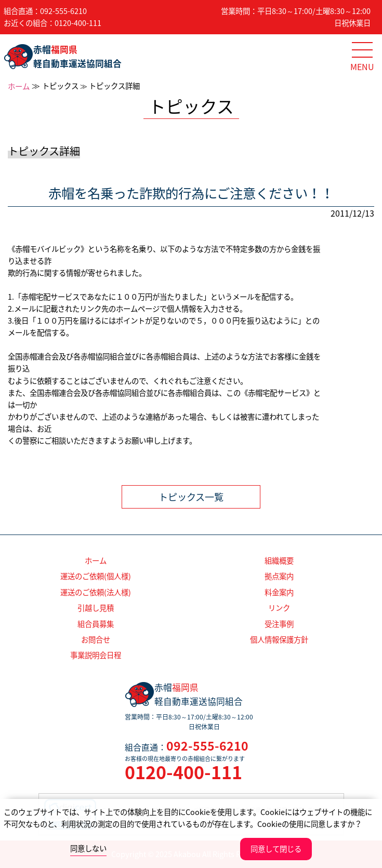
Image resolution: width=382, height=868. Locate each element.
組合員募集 (96, 624)
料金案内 (279, 592)
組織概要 (279, 560)
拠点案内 (279, 576)
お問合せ (96, 639)
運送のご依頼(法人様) (96, 592)
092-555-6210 (63, 11)
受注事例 (279, 624)
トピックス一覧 (191, 497)
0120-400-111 (78, 23)
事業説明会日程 (96, 655)
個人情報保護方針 (279, 639)
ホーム (19, 86)
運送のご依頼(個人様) (96, 576)
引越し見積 (96, 608)
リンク (279, 608)
